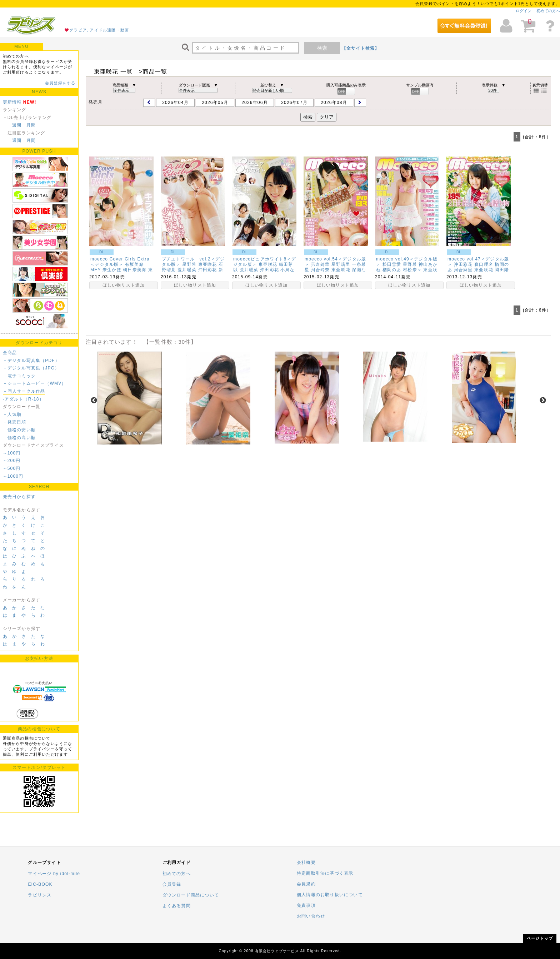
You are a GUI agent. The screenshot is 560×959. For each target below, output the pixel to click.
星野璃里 (341, 264)
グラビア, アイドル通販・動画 (99, 30)
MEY (96, 270)
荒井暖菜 (187, 270)
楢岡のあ (392, 270)
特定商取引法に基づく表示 (325, 873)
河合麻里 (463, 270)
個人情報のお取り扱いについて (330, 895)
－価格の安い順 (19, 430)
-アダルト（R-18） (23, 399)
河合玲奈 (321, 270)
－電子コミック (19, 376)
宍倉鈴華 (321, 264)
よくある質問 (177, 906)
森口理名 (484, 264)
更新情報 (12, 102)
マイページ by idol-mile (54, 874)
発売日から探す (19, 497)
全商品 (10, 353)
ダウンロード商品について (191, 895)
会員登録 (172, 884)
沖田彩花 (208, 270)
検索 (322, 48)
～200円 (12, 461)
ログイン (524, 11)
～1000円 (13, 476)
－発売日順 (15, 422)
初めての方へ (548, 11)
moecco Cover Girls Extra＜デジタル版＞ (120, 262)
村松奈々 (412, 270)
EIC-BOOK (40, 884)
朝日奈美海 (135, 270)
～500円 (12, 468)
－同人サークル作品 (24, 391)
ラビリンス (40, 895)
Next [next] (543, 401)
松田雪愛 (392, 264)
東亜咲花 (208, 264)
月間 (31, 125)
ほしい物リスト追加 (124, 285)
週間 (17, 125)
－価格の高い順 (19, 438)
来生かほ (112, 270)
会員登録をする (60, 83)
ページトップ (540, 938)
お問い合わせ (311, 916)
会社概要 (306, 863)
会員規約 (306, 884)
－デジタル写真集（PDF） (31, 361)
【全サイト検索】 (361, 48)
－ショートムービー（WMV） (35, 383)
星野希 (189, 264)
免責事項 (306, 905)
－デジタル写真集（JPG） (31, 368)
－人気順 (12, 414)
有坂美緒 (134, 264)
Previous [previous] (94, 401)
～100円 (12, 453)
